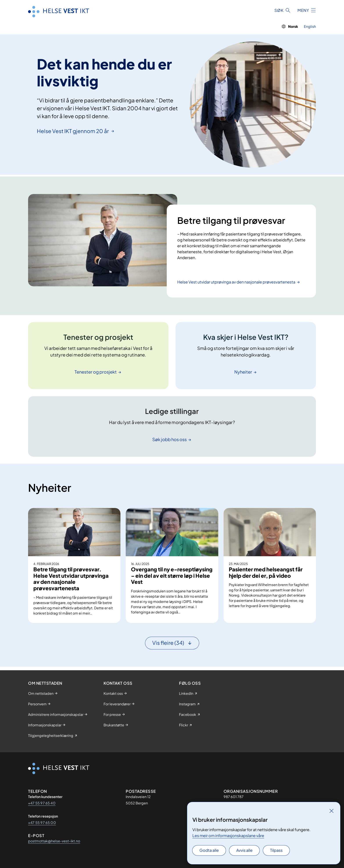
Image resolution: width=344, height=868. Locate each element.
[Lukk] (331, 811)
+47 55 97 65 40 (42, 803)
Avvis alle (244, 850)
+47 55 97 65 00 (42, 823)
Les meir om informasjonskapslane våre (228, 835)
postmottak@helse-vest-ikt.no (54, 841)
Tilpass (276, 850)
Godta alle (209, 850)
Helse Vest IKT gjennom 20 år (73, 131)
